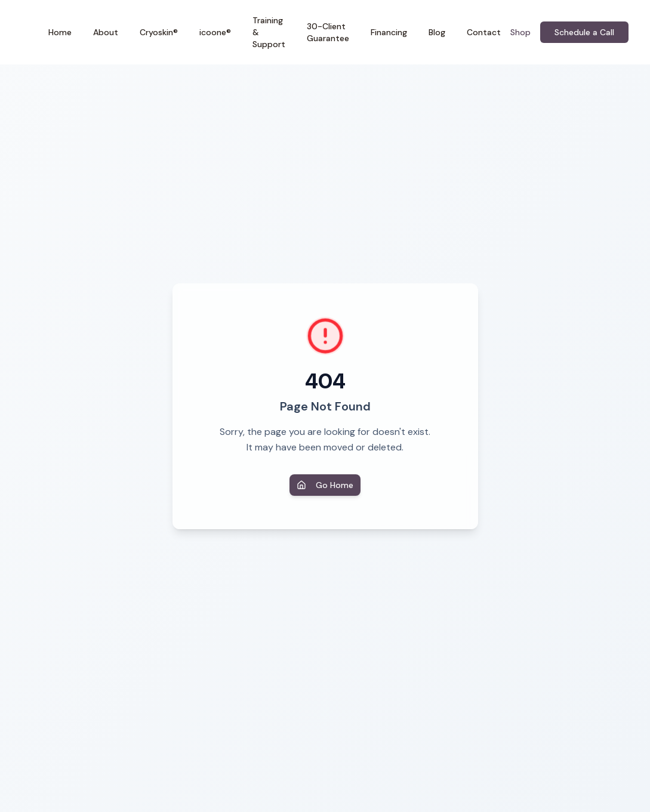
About (106, 32)
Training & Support (269, 32)
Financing (389, 32)
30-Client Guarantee (328, 32)
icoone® (215, 32)
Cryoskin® (159, 32)
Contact (484, 32)
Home (60, 32)
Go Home (325, 485)
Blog (437, 32)
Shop (520, 32)
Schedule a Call (584, 32)
